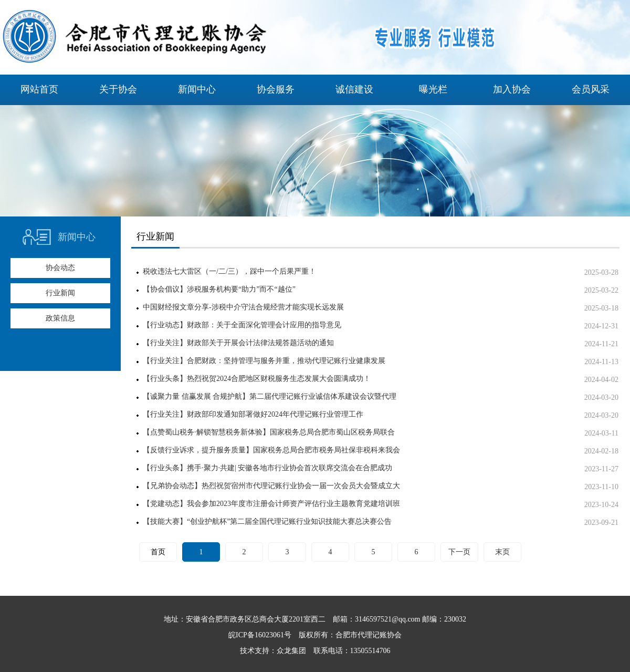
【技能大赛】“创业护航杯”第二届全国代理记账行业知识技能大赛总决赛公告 (267, 521)
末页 (502, 552)
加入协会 (512, 89)
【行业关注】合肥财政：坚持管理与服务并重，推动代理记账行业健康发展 (264, 361)
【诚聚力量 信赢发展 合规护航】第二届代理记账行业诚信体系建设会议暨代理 (270, 396)
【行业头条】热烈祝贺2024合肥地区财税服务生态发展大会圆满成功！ (257, 379)
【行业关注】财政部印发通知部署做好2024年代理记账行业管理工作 (253, 414)
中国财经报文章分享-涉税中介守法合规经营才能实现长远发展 (243, 307)
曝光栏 (433, 89)
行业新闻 (60, 293)
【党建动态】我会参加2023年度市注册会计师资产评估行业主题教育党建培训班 (271, 504)
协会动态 (60, 268)
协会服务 (276, 89)
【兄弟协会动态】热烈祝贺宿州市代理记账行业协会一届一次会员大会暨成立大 (271, 486)
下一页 (459, 552)
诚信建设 (354, 89)
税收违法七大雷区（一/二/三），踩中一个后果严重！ (229, 271)
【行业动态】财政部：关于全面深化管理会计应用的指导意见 (242, 325)
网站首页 (39, 89)
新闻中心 (197, 89)
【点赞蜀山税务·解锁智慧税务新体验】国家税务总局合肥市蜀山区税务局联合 (269, 432)
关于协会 (118, 89)
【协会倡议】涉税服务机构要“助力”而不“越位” (219, 289)
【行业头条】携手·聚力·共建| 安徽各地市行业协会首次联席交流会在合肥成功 (267, 468)
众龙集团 (291, 651)
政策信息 (60, 318)
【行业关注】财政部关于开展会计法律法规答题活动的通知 (238, 343)
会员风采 (591, 89)
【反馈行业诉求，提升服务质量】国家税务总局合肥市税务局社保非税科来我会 (271, 450)
